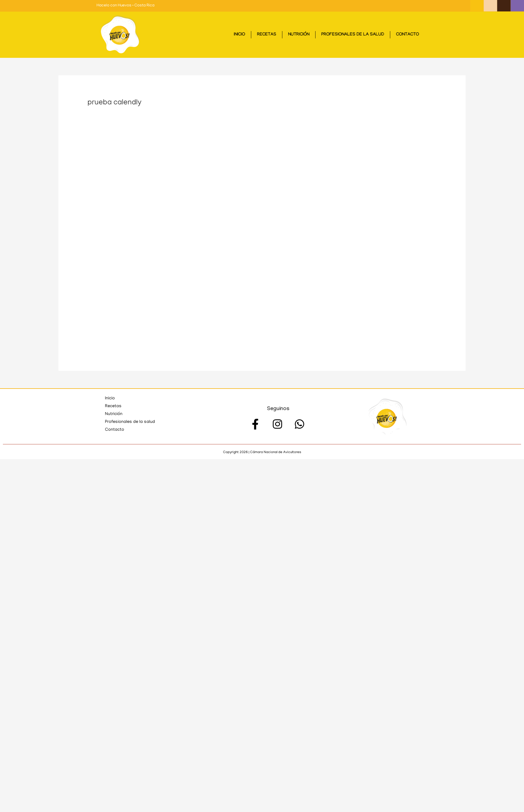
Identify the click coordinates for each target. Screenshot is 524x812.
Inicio (239, 35)
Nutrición (299, 35)
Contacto (408, 35)
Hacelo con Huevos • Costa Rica (125, 6)
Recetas (267, 35)
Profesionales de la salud (353, 35)
